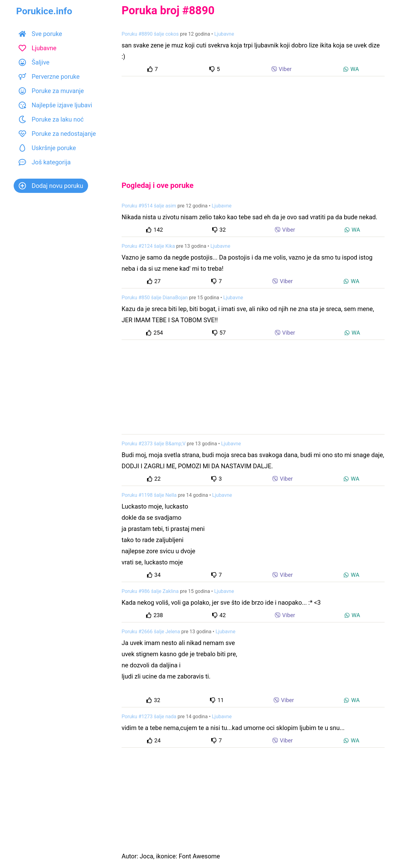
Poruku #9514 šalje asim (149, 206)
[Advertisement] (253, 123)
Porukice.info (44, 11)
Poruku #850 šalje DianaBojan (155, 298)
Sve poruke (40, 34)
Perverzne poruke (49, 77)
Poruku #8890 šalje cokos (150, 34)
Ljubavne (38, 48)
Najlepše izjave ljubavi (55, 105)
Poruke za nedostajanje (57, 134)
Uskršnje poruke (47, 148)
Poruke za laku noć (51, 119)
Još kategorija (45, 162)
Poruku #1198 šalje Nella (149, 495)
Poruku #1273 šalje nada (149, 717)
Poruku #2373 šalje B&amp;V (154, 444)
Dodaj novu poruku (51, 186)
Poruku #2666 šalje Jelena (151, 632)
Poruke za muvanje (51, 91)
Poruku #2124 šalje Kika (148, 246)
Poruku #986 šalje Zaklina (150, 591)
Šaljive (34, 62)
